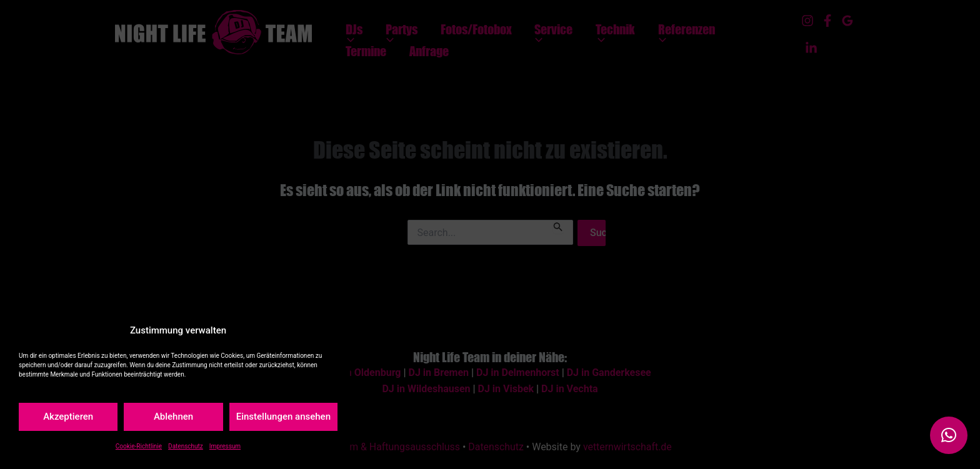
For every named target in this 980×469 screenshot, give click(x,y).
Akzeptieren (68, 417)
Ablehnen (173, 417)
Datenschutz (186, 446)
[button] (949, 435)
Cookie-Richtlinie (139, 446)
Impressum (225, 446)
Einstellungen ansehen (283, 417)
